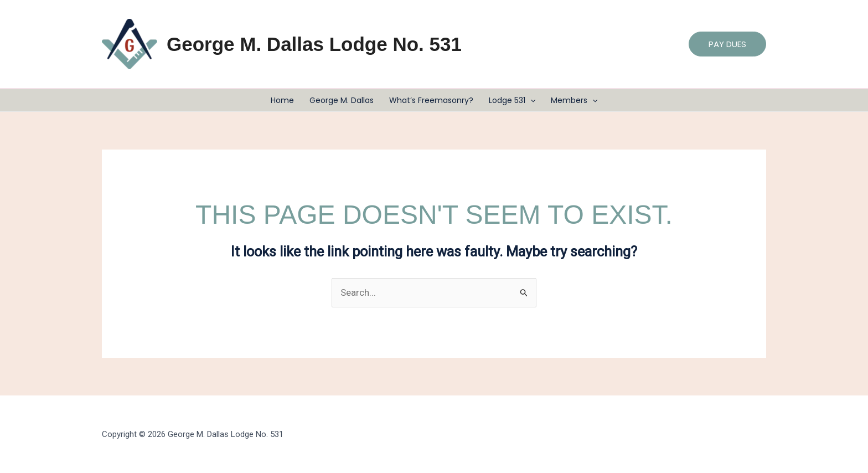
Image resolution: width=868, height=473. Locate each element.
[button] (727, 44)
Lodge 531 (512, 100)
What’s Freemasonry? (431, 100)
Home (282, 100)
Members (574, 100)
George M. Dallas (342, 100)
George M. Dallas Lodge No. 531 (314, 44)
